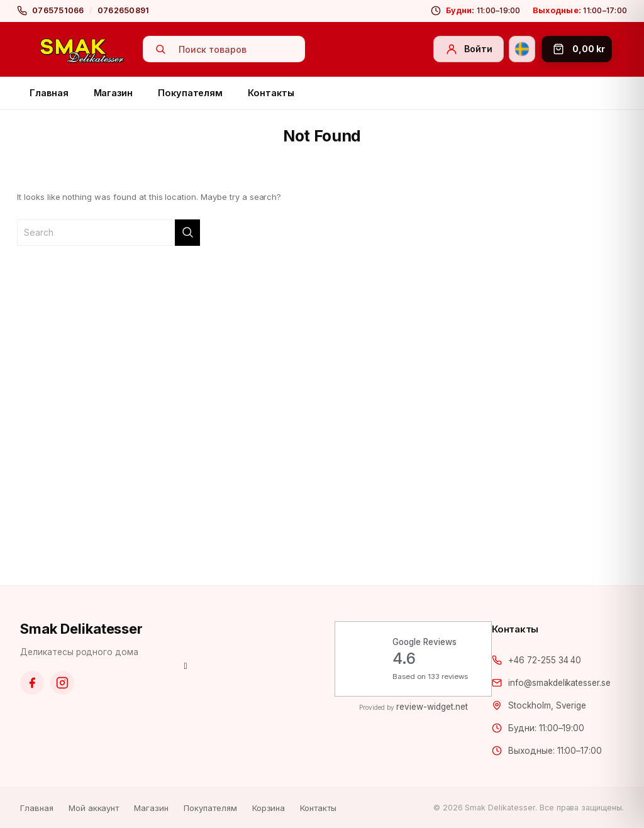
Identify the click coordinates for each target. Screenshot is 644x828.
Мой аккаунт (94, 808)
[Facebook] (32, 683)
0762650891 (124, 10)
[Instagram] (62, 683)
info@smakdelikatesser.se (559, 683)
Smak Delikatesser (81, 629)
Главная (49, 93)
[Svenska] (522, 49)
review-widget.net (432, 707)
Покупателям (190, 93)
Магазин (114, 93)
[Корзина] (577, 49)
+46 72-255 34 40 (545, 660)
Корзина (269, 808)
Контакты (271, 93)
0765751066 (58, 10)
